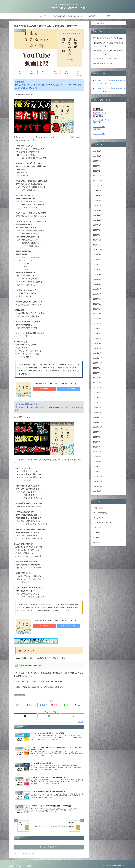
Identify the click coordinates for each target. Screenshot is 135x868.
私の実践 (97, 537)
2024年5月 (97, 274)
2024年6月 (97, 270)
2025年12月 (98, 181)
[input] (109, 23)
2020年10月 (98, 486)
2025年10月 (98, 191)
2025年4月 (97, 220)
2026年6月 (97, 151)
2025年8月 (97, 201)
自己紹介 (97, 542)
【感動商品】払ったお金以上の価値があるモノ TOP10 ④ (108, 52)
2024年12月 (98, 240)
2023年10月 (98, 309)
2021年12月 (98, 417)
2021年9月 (97, 432)
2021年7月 (97, 442)
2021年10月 (98, 427)
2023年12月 (98, 299)
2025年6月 (97, 210)
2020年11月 (98, 481)
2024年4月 (97, 279)
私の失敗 (97, 532)
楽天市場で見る (41, 389)
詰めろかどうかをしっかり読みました (108, 38)
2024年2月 (97, 289)
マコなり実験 (98, 518)
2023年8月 (97, 319)
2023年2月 (97, 348)
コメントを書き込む (49, 847)
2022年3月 (97, 403)
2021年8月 (97, 437)
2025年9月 (97, 196)
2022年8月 (97, 378)
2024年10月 (98, 250)
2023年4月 (97, 338)
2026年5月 (97, 156)
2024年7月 (97, 265)
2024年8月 (97, 260)
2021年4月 (97, 457)
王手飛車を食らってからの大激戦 (106, 59)
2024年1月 (97, 294)
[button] (124, 23)
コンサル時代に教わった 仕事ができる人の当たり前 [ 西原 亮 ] (54, 384)
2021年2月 (97, 467)
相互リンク (97, 528)
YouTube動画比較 (19, 695)
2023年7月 (97, 324)
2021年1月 (97, 472)
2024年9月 (97, 255)
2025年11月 (98, 186)
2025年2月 (97, 230)
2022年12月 (98, 358)
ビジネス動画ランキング (101, 120)
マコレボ (104, 83)
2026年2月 (97, 171)
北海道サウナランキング (103, 523)
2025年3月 (97, 225)
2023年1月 (97, 353)
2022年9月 (97, 373)
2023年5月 (97, 334)
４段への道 (97, 508)
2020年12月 (98, 476)
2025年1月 (97, 235)
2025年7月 (97, 205)
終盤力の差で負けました (103, 64)
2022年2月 (97, 407)
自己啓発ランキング (100, 113)
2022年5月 (97, 393)
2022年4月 (97, 398)
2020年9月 (97, 491)
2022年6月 (97, 388)
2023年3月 (97, 343)
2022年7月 (97, 383)
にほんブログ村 (99, 127)
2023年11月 (98, 304)
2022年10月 (98, 368)
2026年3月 (97, 166)
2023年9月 (97, 314)
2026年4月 (97, 161)
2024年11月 (98, 245)
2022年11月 (98, 363)
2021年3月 (97, 462)
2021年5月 (97, 452)
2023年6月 (97, 329)
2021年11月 (98, 422)
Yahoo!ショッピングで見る (59, 389)
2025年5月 (97, 215)
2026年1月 (97, 176)
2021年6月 (97, 447)
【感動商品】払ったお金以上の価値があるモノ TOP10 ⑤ (108, 44)
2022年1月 (97, 412)
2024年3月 (97, 284)
